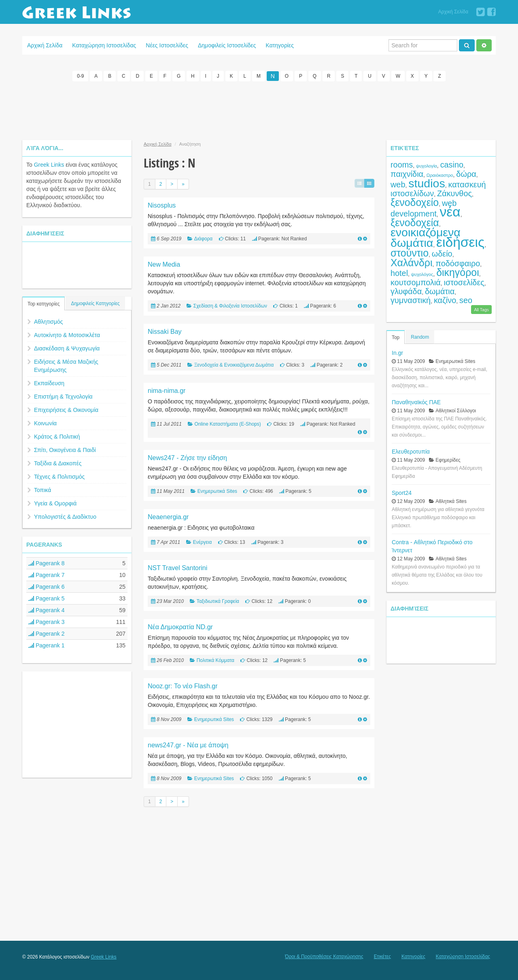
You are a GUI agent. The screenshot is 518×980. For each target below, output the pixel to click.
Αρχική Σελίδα (453, 12)
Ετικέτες (382, 956)
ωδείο (442, 253)
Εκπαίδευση (49, 383)
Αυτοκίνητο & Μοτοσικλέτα (67, 335)
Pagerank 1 (47, 645)
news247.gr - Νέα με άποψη (188, 745)
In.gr (397, 352)
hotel (399, 273)
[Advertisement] (259, 109)
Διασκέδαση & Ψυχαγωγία (67, 348)
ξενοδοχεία (415, 222)
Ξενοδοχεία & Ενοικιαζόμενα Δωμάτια (234, 365)
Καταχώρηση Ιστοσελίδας (104, 45)
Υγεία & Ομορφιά (55, 503)
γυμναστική (411, 300)
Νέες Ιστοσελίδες (167, 45)
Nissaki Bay (165, 331)
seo (466, 300)
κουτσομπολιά (416, 282)
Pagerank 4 (47, 610)
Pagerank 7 (47, 575)
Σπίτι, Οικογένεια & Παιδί (65, 450)
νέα (450, 211)
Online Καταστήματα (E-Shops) (227, 424)
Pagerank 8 (47, 563)
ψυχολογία (427, 165)
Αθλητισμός (49, 321)
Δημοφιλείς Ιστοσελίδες (227, 45)
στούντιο (410, 252)
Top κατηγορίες (44, 303)
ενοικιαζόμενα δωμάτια (426, 237)
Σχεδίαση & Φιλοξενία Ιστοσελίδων (230, 305)
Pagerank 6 (47, 586)
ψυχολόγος (422, 274)
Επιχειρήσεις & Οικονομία (66, 409)
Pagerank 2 (47, 633)
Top (396, 337)
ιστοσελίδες (464, 282)
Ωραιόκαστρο (440, 175)
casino (452, 164)
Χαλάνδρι (412, 262)
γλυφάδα (406, 291)
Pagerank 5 (47, 598)
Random (420, 337)
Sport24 (402, 492)
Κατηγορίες (280, 45)
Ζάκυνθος (454, 193)
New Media (164, 264)
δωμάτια (440, 291)
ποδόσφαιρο (458, 263)
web (398, 184)
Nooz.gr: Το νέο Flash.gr (183, 686)
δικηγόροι (458, 272)
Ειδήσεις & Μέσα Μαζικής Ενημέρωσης (66, 365)
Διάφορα (203, 238)
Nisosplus (162, 205)
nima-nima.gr (167, 390)
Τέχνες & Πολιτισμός (59, 476)
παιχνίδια (407, 174)
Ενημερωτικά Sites (217, 491)
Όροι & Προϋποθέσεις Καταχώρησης (324, 956)
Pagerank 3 (47, 622)
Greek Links (49, 164)
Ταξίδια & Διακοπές (58, 463)
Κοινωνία (45, 423)
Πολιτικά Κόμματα (215, 660)
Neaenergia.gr (168, 517)
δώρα (466, 174)
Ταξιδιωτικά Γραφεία (218, 601)
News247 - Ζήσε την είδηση (187, 457)
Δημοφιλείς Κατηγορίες (95, 303)
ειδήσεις (460, 242)
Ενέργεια (203, 542)
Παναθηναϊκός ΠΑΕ (416, 402)
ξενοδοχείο (415, 202)
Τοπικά (42, 490)
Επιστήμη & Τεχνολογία (63, 396)
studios (427, 183)
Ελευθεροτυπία (411, 451)
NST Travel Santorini (177, 567)
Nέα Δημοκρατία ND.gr (180, 627)
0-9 (80, 76)
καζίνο (445, 300)
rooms (402, 164)
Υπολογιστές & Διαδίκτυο (65, 516)
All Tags (481, 309)
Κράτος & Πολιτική (57, 436)
